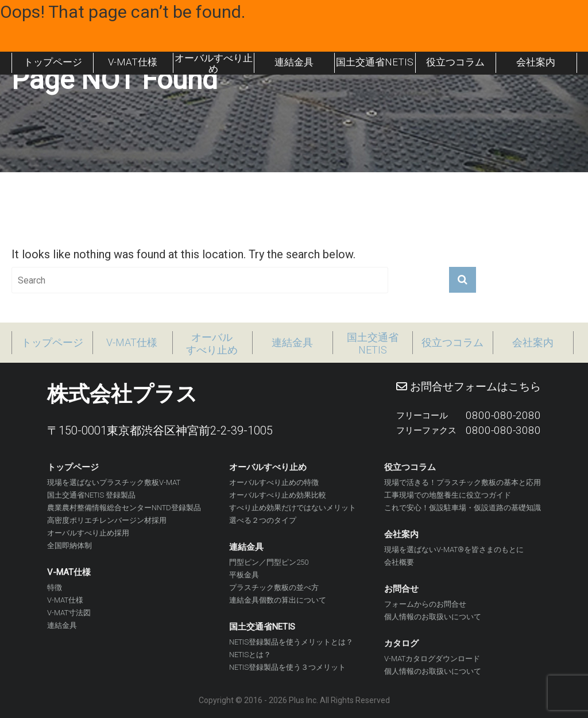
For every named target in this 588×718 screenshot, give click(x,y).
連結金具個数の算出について (278, 600)
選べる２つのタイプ (263, 520)
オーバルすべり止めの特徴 (274, 482)
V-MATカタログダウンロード (432, 659)
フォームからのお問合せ (425, 604)
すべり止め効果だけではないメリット (293, 508)
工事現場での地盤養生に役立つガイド (448, 495)
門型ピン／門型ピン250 (269, 562)
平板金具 (244, 575)
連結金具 (62, 625)
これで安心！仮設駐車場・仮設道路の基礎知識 (463, 508)
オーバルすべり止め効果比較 (278, 495)
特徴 (55, 587)
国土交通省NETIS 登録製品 (91, 495)
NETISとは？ (250, 655)
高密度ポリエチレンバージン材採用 (107, 520)
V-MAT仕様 (65, 600)
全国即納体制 (69, 546)
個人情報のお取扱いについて (433, 617)
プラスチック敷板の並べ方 (274, 587)
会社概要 (399, 562)
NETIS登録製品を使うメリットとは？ (291, 642)
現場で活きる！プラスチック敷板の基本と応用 (463, 482)
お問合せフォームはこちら (469, 387)
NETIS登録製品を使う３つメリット (287, 667)
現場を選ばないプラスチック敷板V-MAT (114, 482)
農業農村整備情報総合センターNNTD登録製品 (124, 508)
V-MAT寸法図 (69, 613)
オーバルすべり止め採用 (88, 533)
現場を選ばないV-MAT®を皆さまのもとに (454, 550)
